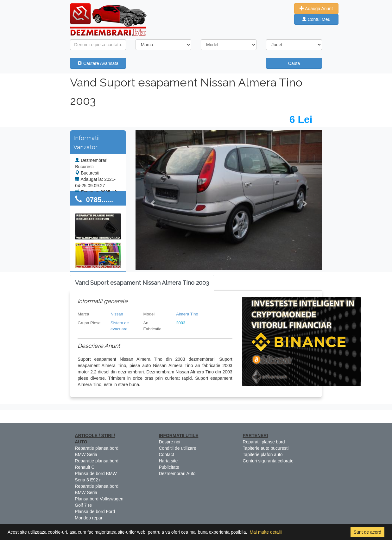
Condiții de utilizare (177, 448)
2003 (181, 323)
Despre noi (169, 442)
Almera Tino (187, 314)
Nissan (117, 314)
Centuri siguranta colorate (268, 461)
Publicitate (169, 467)
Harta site (168, 461)
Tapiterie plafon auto (263, 454)
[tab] (142, 283)
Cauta (294, 63)
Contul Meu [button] (316, 19)
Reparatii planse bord (264, 442)
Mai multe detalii (266, 532)
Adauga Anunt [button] (316, 9)
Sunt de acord (367, 532)
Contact (166, 454)
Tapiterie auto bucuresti (266, 448)
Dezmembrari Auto (177, 473)
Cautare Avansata (98, 63)
